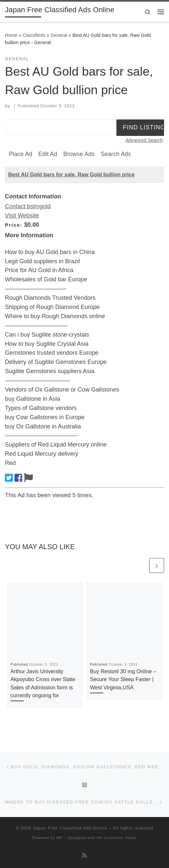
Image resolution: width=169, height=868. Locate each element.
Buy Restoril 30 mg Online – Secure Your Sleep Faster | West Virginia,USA (123, 679)
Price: (14, 225)
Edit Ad (48, 154)
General (59, 35)
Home (11, 35)
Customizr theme (120, 838)
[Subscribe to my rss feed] (84, 855)
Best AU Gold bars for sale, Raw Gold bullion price (71, 175)
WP (60, 838)
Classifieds (34, 35)
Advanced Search (144, 140)
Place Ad (21, 154)
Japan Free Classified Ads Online (70, 828)
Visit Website (22, 216)
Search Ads (116, 154)
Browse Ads (79, 154)
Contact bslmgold (28, 206)
